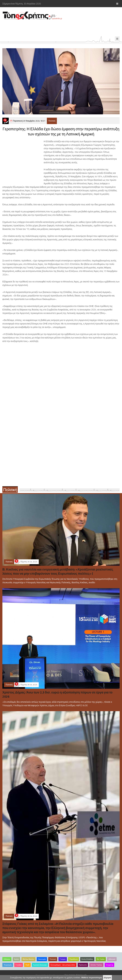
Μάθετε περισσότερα (92, 978)
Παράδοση (74, 959)
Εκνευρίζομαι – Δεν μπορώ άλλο (63, 965)
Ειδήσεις (7, 959)
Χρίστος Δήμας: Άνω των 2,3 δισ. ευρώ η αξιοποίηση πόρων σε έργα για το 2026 (57, 694)
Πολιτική (52, 121)
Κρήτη (16, 959)
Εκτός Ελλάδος (87, 959)
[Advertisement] (58, 28)
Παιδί (27, 965)
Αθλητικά (112, 959)
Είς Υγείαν (101, 959)
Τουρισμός (8, 965)
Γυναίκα (19, 965)
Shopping (109, 965)
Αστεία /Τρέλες (96, 965)
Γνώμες (63, 959)
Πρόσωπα (83, 965)
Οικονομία (42, 959)
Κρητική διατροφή (40, 965)
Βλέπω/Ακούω (28, 959)
